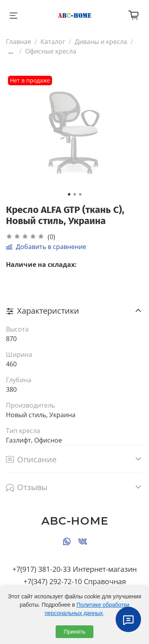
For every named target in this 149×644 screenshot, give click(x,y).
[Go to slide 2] (75, 194)
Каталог (53, 42)
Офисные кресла (51, 51)
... (11, 51)
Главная (18, 42)
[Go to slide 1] (69, 194)
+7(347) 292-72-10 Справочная (75, 581)
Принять (74, 632)
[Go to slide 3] (80, 194)
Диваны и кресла (101, 42)
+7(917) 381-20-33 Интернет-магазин (74, 569)
